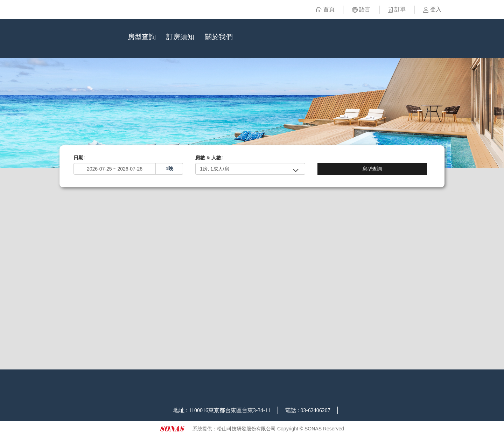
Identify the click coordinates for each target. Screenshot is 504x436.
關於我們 (219, 37)
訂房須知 (180, 37)
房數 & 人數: (209, 158)
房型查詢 (142, 37)
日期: (79, 158)
